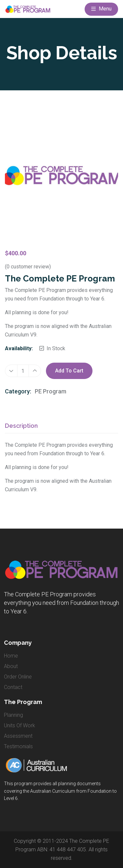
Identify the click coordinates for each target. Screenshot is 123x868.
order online (18, 677)
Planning (13, 715)
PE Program (51, 391)
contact (13, 687)
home (11, 656)
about (11, 666)
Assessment (18, 736)
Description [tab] (21, 426)
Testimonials (18, 746)
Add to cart (69, 371)
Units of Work (20, 725)
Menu (101, 9)
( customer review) (28, 267)
